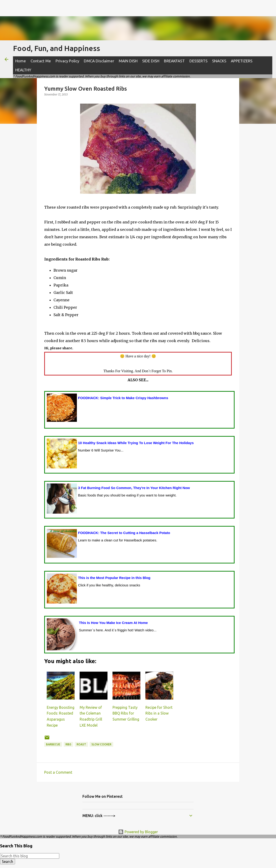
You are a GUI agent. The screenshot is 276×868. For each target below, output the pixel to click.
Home (21, 61)
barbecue (53, 744)
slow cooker (101, 744)
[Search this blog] (30, 856)
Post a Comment (58, 772)
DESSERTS (198, 61)
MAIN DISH (128, 61)
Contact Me (41, 61)
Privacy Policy (67, 61)
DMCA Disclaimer (99, 61)
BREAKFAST (174, 61)
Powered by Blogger (138, 832)
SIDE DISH (151, 61)
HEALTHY (23, 70)
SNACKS (219, 61)
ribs (68, 744)
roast (81, 744)
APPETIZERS (242, 61)
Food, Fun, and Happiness (56, 48)
